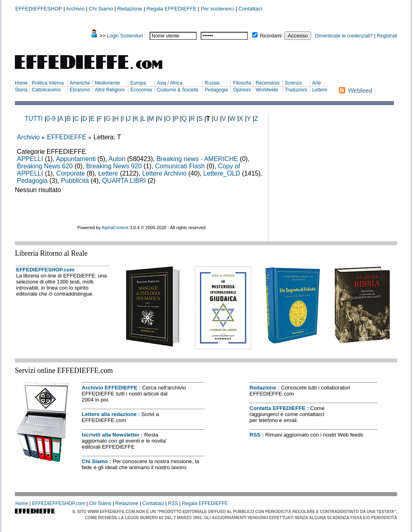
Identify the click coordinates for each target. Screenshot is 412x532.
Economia (141, 90)
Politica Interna (48, 83)
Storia (21, 90)
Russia (212, 83)
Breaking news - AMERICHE (197, 159)
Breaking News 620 (45, 166)
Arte (317, 83)
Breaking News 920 (114, 166)
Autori (117, 159)
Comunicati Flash (180, 166)
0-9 (51, 119)
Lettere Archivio (164, 173)
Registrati (387, 36)
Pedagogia (216, 90)
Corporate (71, 173)
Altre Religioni (110, 90)
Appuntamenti (76, 159)
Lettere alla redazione (109, 414)
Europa (138, 83)
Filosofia (242, 83)
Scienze (294, 83)
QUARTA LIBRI (124, 181)
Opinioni (242, 90)
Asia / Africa (170, 83)
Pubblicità (75, 181)
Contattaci (250, 9)
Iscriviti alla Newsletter (111, 435)
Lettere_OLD (222, 173)
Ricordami (271, 36)
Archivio (75, 9)
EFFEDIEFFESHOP (39, 9)
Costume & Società (178, 90)
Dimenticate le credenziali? (344, 36)
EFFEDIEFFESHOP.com (45, 270)
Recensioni (267, 83)
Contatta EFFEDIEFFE (277, 408)
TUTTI (34, 119)
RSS (255, 435)
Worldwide (267, 90)
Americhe (80, 83)
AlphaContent (115, 228)
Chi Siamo (101, 9)
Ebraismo (80, 90)
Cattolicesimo (46, 90)
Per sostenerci (217, 9)
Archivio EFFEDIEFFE (109, 388)
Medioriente (108, 83)
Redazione (130, 9)
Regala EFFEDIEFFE (171, 9)
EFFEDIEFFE (67, 137)
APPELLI (30, 159)
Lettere (320, 90)
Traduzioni (296, 90)
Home (21, 83)
